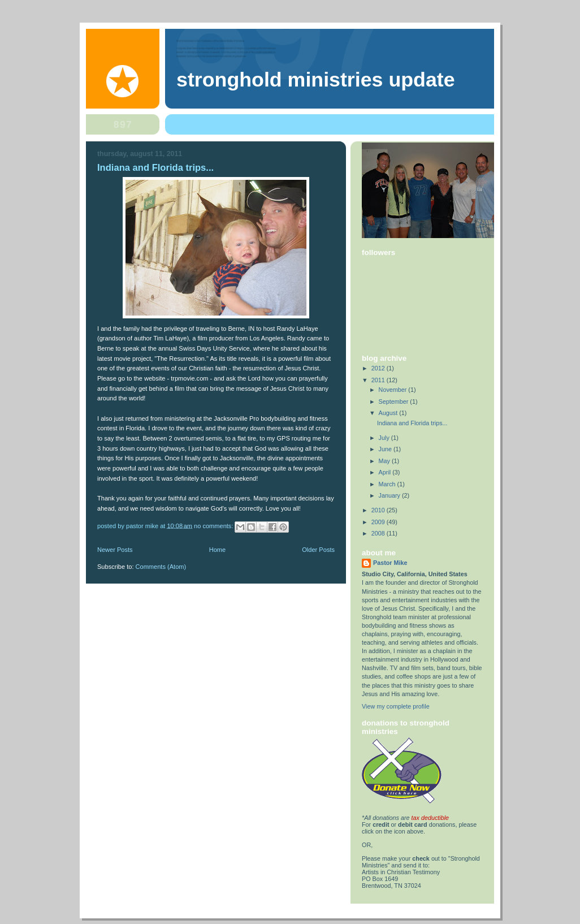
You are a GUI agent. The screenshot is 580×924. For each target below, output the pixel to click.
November (394, 390)
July (385, 438)
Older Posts (318, 550)
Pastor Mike (390, 563)
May (385, 461)
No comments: (214, 525)
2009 (379, 522)
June (386, 449)
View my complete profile (396, 706)
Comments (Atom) (161, 567)
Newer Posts (115, 550)
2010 (379, 510)
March (388, 484)
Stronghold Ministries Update (316, 80)
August (389, 413)
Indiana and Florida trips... (155, 168)
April (386, 472)
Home (217, 550)
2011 (379, 380)
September (395, 401)
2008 (379, 533)
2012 (379, 368)
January (390, 495)
